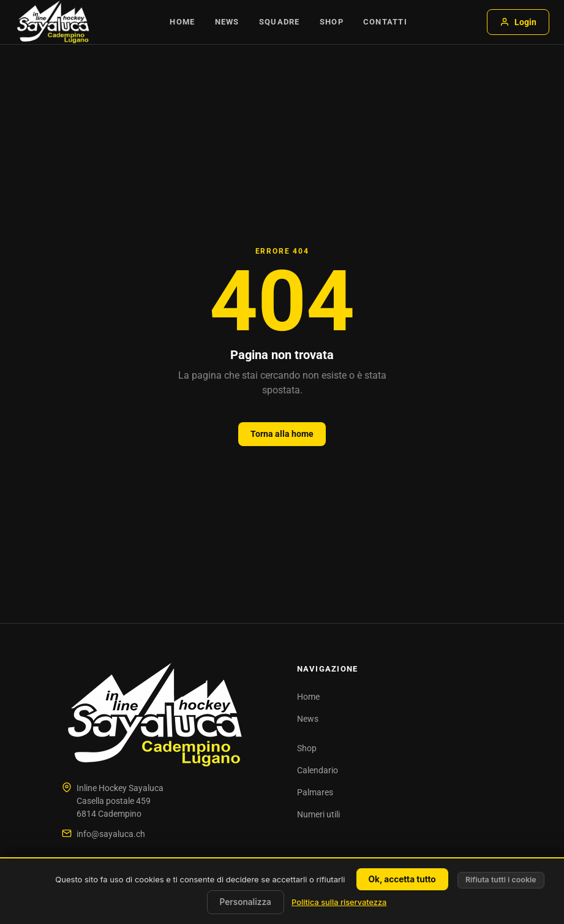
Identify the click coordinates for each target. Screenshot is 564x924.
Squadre (280, 22)
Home (182, 22)
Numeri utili (318, 814)
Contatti (385, 22)
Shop (332, 22)
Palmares (315, 792)
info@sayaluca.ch (111, 834)
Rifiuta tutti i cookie (501, 880)
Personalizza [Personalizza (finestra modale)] (246, 902)
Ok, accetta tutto (402, 879)
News (227, 22)
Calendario (318, 770)
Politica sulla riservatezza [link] (339, 902)
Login (518, 22)
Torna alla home (282, 434)
